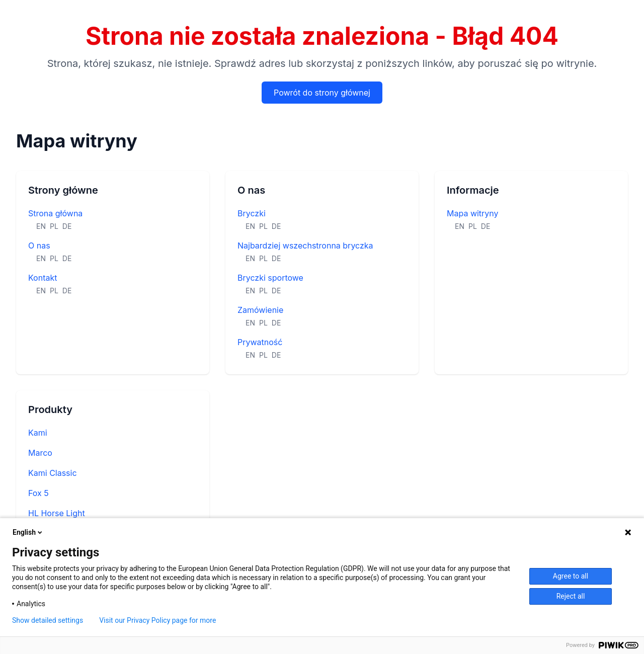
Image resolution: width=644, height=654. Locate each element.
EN (41, 226)
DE (67, 226)
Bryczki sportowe (270, 278)
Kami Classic (53, 473)
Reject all (571, 596)
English (28, 532)
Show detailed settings (48, 620)
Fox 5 (38, 493)
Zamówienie (260, 310)
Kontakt (43, 278)
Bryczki (252, 213)
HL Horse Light (57, 513)
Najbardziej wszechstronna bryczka (305, 246)
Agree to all (571, 576)
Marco (40, 453)
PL (54, 226)
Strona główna (55, 213)
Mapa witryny (473, 213)
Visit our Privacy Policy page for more (157, 620)
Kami (38, 433)
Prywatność (260, 342)
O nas (39, 246)
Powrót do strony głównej (322, 93)
